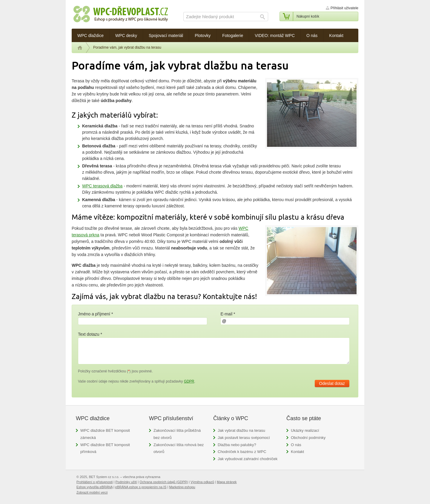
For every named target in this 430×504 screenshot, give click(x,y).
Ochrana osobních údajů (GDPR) (164, 482)
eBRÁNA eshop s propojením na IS (141, 487)
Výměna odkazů (202, 482)
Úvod (80, 48)
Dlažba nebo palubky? (237, 445)
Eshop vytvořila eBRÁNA (95, 487)
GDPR (189, 381)
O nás (296, 445)
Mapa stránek (227, 482)
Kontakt (297, 452)
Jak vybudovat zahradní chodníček (248, 459)
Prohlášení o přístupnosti (95, 482)
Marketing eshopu (182, 487)
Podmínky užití (126, 482)
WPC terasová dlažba (102, 186)
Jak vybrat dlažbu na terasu (241, 430)
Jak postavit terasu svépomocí (244, 438)
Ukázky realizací (305, 430)
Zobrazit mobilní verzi (92, 492)
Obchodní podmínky (308, 438)
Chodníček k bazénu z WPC (242, 452)
